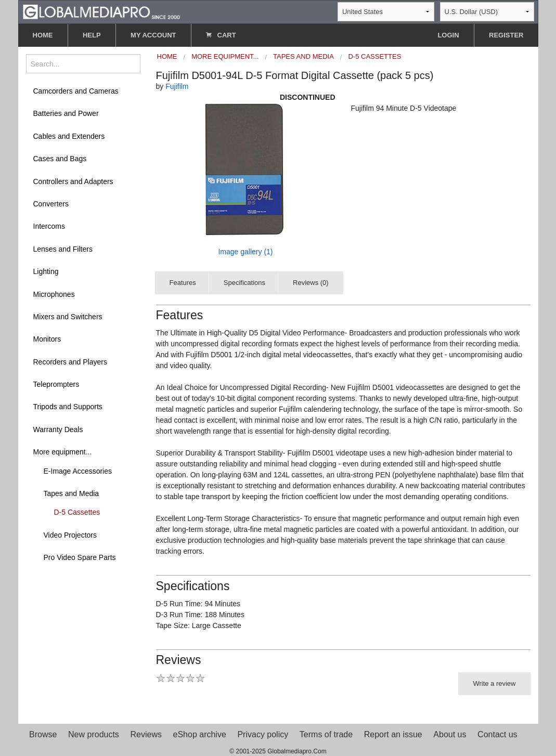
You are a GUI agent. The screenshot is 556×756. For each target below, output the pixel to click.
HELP (92, 35)
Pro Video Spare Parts (80, 557)
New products (94, 734)
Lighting (46, 271)
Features (183, 283)
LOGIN (448, 35)
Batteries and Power (66, 113)
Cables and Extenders (69, 136)
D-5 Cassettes (77, 512)
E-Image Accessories (78, 471)
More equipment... (63, 452)
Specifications (244, 283)
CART (221, 35)
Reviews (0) (311, 283)
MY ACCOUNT (153, 35)
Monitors (47, 339)
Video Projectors (70, 535)
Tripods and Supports (68, 407)
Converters (51, 204)
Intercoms (49, 226)
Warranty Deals (58, 429)
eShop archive (200, 734)
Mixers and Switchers (68, 317)
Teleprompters (56, 384)
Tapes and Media (72, 493)
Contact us (497, 734)
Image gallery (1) (245, 252)
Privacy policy (263, 734)
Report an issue (393, 734)
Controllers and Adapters (73, 181)
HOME (43, 35)
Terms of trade (326, 734)
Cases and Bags (60, 159)
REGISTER (506, 35)
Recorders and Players (70, 362)
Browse (43, 734)
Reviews (146, 734)
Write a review (494, 683)
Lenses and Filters (63, 249)
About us (450, 734)
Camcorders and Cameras (76, 91)
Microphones (54, 294)
